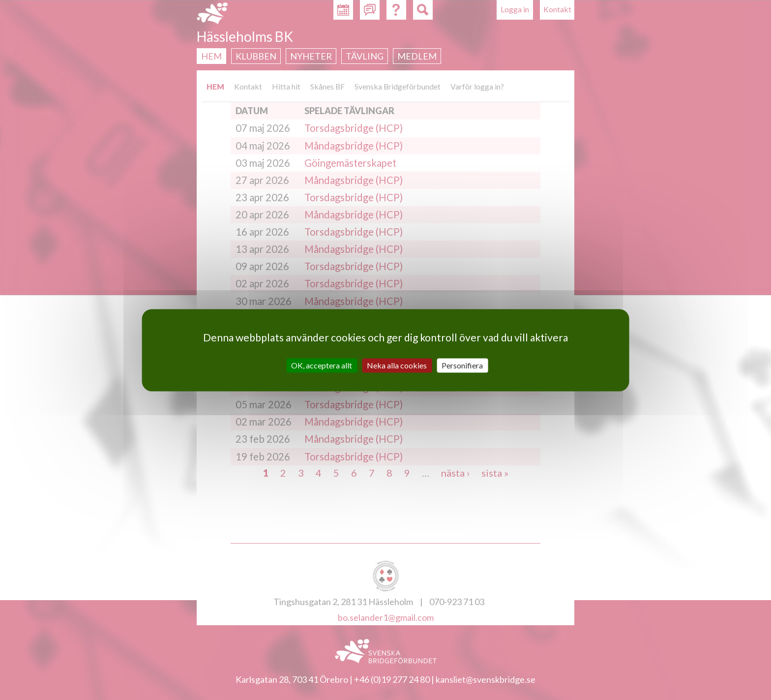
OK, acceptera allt (322, 365)
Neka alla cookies (397, 365)
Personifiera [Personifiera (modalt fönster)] (462, 365)
